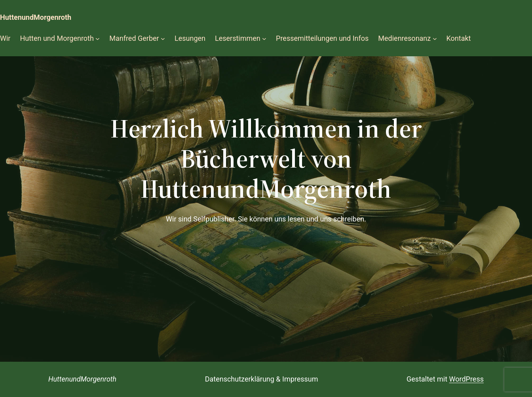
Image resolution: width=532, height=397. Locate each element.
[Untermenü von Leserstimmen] (264, 39)
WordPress (466, 379)
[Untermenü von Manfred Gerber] (163, 39)
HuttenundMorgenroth (36, 17)
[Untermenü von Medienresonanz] (435, 39)
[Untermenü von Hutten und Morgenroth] (98, 39)
